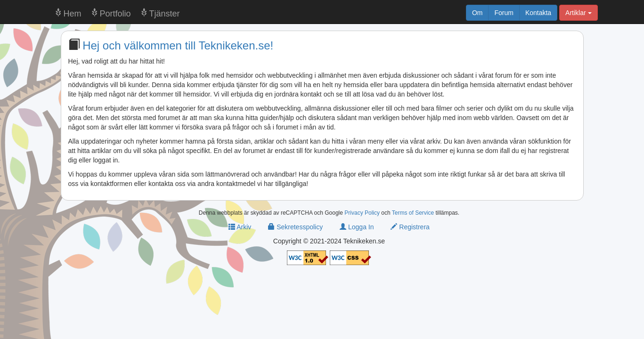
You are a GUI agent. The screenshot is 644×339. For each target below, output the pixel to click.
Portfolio (115, 14)
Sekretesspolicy (295, 227)
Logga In (357, 227)
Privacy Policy (362, 213)
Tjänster (165, 14)
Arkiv (240, 227)
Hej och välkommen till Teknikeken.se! (178, 45)
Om (477, 13)
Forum (504, 13)
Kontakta (538, 13)
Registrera (410, 227)
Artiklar (578, 13)
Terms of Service (413, 213)
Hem (73, 14)
